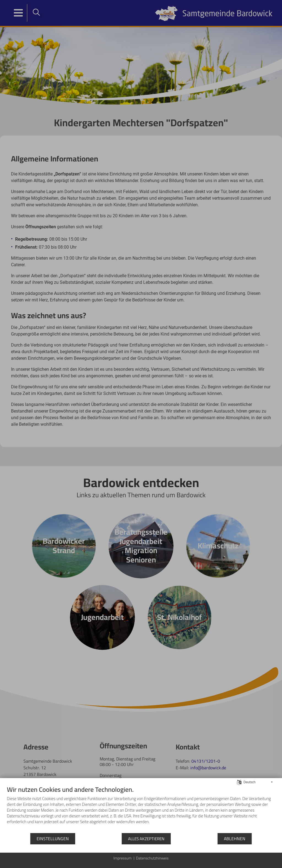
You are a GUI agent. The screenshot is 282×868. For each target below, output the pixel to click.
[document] (141, 809)
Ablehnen (235, 839)
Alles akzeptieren (146, 839)
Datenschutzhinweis (152, 858)
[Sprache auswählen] (239, 782)
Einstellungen (53, 839)
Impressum (123, 858)
